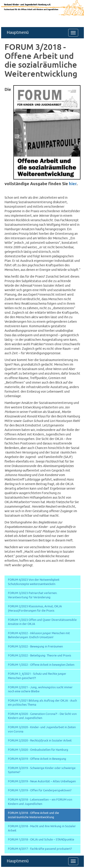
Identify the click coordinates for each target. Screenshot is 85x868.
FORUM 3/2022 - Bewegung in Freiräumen (35, 647)
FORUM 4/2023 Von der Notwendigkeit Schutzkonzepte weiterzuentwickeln (34, 582)
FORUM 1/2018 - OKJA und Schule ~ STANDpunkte (41, 840)
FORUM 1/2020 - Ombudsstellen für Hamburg (38, 750)
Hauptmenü (18, 33)
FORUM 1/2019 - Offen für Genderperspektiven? (40, 790)
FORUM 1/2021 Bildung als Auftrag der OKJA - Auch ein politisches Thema (42, 703)
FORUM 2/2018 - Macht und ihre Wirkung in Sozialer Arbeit (42, 828)
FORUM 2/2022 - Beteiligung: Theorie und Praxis (40, 656)
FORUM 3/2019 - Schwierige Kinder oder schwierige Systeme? (42, 770)
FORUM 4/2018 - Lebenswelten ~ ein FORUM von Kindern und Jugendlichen (40, 802)
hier (73, 184)
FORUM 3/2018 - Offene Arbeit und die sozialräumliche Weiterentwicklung (33, 815)
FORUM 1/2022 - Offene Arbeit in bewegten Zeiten (41, 665)
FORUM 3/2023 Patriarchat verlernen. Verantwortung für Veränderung (33, 595)
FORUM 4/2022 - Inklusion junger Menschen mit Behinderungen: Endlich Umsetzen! (39, 635)
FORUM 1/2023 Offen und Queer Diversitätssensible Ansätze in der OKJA (42, 622)
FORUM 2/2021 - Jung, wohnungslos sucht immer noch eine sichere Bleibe (40, 690)
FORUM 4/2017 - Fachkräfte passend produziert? (40, 849)
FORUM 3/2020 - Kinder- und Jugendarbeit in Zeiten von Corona (42, 729)
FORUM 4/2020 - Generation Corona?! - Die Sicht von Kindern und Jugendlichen (42, 716)
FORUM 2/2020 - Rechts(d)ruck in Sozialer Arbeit (40, 741)
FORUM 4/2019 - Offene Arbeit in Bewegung (37, 759)
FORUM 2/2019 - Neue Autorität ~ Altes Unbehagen (42, 781)
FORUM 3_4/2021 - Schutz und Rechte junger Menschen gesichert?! (37, 676)
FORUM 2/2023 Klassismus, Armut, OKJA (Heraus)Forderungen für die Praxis (35, 609)
